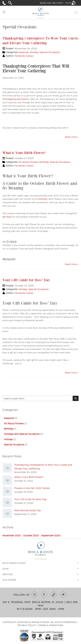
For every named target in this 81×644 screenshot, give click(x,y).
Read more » (72, 137)
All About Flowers (28, 162)
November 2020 (12, 535)
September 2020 (51, 535)
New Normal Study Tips (27, 510)
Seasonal (23, 52)
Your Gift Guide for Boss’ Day (26, 280)
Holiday (34, 52)
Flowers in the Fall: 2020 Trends (32, 488)
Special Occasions (49, 52)
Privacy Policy (27, 625)
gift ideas (7, 217)
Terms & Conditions (51, 625)
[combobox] (40, 398)
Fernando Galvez (24, 56)
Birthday (44, 162)
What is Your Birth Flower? (24, 153)
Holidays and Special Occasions (22, 434)
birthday (43, 199)
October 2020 (31, 535)
